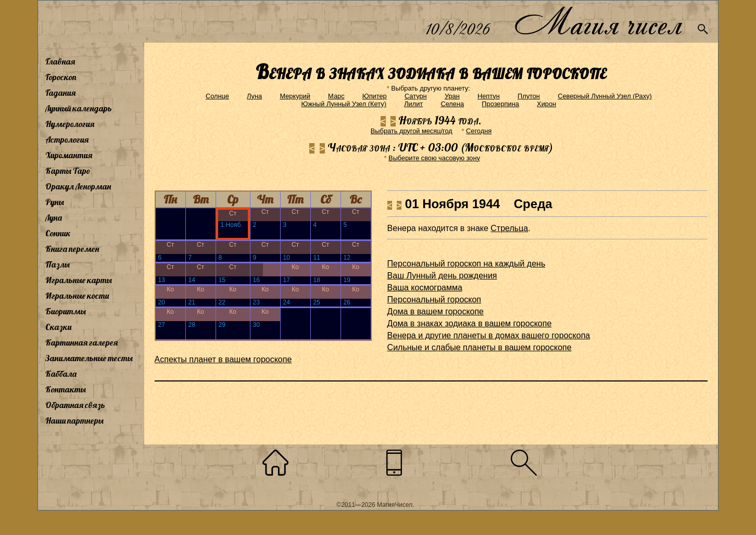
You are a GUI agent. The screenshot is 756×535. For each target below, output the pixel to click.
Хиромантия (69, 155)
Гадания (60, 93)
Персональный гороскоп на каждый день (467, 264)
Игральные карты (79, 280)
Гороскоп (61, 77)
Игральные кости (77, 296)
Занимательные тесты (89, 358)
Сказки (58, 327)
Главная (60, 61)
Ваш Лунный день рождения (442, 276)
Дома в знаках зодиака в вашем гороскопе (470, 323)
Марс (336, 96)
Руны (55, 202)
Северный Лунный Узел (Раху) (605, 96)
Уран (452, 96)
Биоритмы (66, 311)
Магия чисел (598, 22)
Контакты (66, 389)
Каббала (61, 374)
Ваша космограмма (425, 288)
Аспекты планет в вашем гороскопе (223, 359)
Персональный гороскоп (434, 300)
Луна (54, 218)
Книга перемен (72, 249)
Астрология (67, 139)
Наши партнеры (74, 421)
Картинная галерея (81, 342)
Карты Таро (68, 171)
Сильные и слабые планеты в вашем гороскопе (480, 347)
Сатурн (416, 96)
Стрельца (509, 228)
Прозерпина (500, 104)
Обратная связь (75, 405)
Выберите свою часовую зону (434, 158)
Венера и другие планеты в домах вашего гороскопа (489, 335)
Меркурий (295, 96)
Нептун (489, 96)
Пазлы (58, 264)
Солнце (217, 96)
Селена (452, 104)
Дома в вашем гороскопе (436, 311)
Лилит (413, 104)
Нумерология (70, 124)
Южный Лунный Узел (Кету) (344, 104)
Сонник (58, 233)
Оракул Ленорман (78, 186)
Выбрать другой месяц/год (412, 131)
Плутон (529, 96)
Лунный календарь (79, 108)
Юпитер (375, 96)
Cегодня (479, 131)
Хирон (546, 104)
